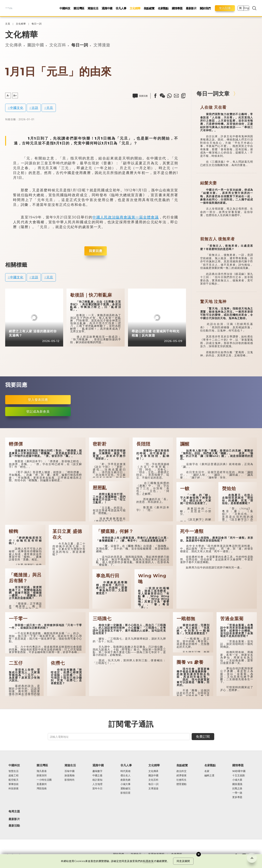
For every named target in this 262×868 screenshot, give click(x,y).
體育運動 (181, 784)
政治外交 (181, 771)
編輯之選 (209, 775)
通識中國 (107, 8)
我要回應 (96, 251)
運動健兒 (125, 789)
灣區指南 (42, 789)
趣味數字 (97, 771)
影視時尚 (70, 780)
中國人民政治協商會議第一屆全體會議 (126, 217)
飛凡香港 (42, 771)
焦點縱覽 (149, 8)
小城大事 (125, 784)
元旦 (50, 108)
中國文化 (17, 108)
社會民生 (181, 780)
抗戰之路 (237, 789)
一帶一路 (237, 793)
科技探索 (14, 789)
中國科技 (65, 8)
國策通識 (237, 784)
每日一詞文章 (213, 94)
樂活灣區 (79, 8)
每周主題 (14, 811)
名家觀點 (163, 8)
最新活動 (14, 826)
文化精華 (135, 8)
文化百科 (58, 45)
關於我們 (205, 8)
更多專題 (237, 797)
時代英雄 (125, 771)
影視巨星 (125, 793)
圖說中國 (36, 45)
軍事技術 (14, 784)
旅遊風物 (70, 775)
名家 (207, 771)
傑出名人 (125, 775)
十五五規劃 (239, 775)
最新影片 (191, 8)
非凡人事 (121, 8)
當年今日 (97, 789)
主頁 (8, 24)
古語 (35, 108)
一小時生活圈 (44, 780)
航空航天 (14, 780)
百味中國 (70, 771)
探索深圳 (42, 775)
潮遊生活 (93, 8)
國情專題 (177, 8)
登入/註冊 (225, 8)
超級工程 (14, 775)
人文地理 (97, 784)
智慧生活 (14, 771)
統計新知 (97, 780)
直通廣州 (42, 784)
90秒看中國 (239, 771)
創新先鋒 (125, 780)
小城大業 (237, 780)
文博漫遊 (102, 45)
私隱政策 (148, 861)
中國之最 (97, 775)
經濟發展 (181, 775)
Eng (246, 8)
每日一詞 (37, 24)
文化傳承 (14, 45)
